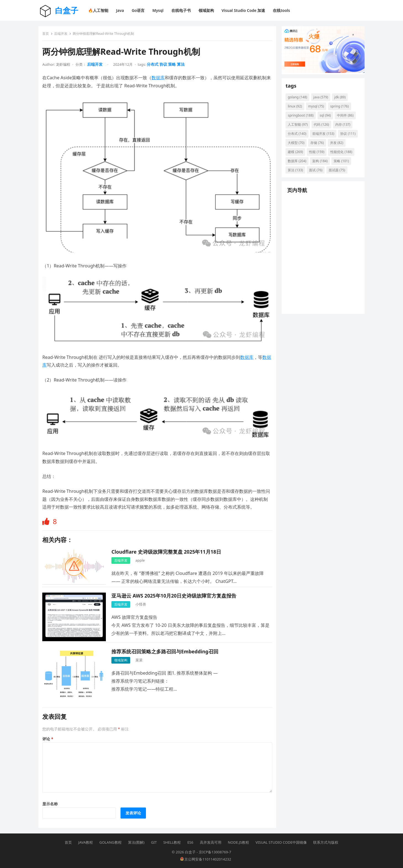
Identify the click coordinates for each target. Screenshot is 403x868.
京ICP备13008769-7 (215, 851)
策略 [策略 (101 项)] (318, 173)
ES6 (190, 842)
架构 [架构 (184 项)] (297, 173)
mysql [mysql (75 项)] (318, 109)
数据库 (160, 79)
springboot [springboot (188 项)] (302, 118)
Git (154, 842)
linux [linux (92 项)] (296, 109)
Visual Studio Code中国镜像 (281, 842)
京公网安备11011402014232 (206, 859)
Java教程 (86, 842)
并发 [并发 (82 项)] (296, 155)
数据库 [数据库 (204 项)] (327, 164)
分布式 (154, 66)
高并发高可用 (211, 842)
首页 (47, 35)
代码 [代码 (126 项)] (323, 127)
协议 (165, 66)
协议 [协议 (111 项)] (297, 146)
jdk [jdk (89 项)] (341, 100)
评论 (49, 737)
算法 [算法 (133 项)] (340, 173)
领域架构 (122, 658)
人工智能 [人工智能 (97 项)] (299, 127)
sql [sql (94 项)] (327, 118)
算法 (182, 66)
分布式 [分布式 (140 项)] (299, 137)
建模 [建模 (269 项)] (316, 155)
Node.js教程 (238, 842)
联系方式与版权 (326, 842)
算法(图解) (136, 842)
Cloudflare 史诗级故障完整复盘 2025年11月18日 (168, 549)
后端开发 (62, 35)
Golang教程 (110, 842)
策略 (174, 66)
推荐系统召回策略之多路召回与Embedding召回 (167, 649)
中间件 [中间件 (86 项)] (347, 118)
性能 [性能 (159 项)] (338, 155)
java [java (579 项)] (322, 100)
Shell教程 (172, 842)
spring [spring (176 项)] (341, 109)
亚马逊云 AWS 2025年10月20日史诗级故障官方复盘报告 (176, 593)
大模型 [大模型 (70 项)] (319, 146)
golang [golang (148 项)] (299, 100)
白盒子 (67, 10)
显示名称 (52, 802)
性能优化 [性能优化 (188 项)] (300, 164)
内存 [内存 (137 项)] (344, 127)
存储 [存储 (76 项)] (340, 146)
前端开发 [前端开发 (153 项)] (325, 137)
